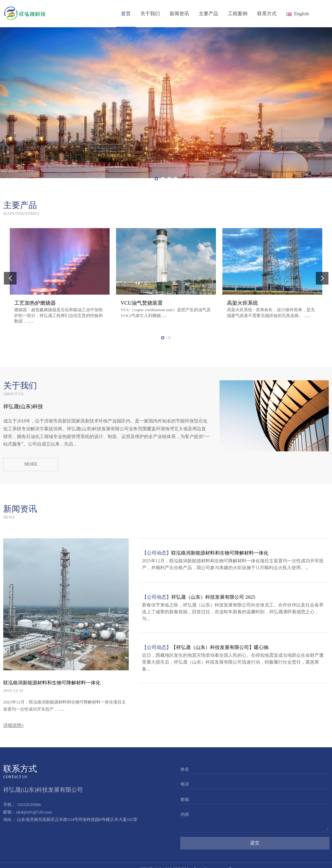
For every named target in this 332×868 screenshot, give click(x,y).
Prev (7, 107)
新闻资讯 (179, 14)
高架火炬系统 (243, 303)
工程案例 (238, 14)
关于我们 (150, 14)
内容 (185, 814)
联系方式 (267, 14)
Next (325, 107)
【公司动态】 (157, 553)
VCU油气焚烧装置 (142, 303)
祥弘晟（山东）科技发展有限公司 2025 (213, 597)
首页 (126, 14)
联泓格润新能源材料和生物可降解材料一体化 (52, 683)
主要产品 (208, 14)
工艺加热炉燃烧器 (35, 303)
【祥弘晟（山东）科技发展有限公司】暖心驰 (220, 647)
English (297, 14)
